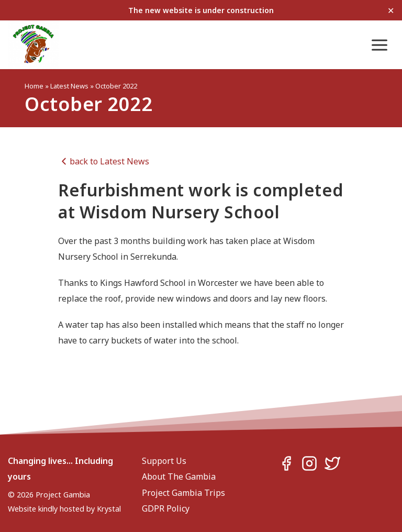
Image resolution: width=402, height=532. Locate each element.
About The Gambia (179, 476)
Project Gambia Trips (183, 493)
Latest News (69, 86)
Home (34, 86)
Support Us (164, 461)
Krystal (109, 509)
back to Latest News (104, 161)
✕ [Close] (391, 10)
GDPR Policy (166, 508)
